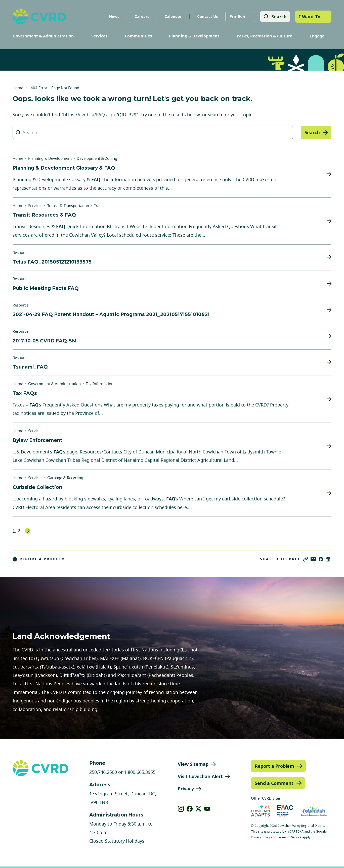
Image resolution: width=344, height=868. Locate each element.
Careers (141, 16)
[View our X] (199, 809)
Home (18, 88)
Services (99, 36)
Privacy (186, 789)
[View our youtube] (207, 809)
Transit (100, 206)
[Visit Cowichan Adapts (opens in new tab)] (261, 811)
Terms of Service (289, 837)
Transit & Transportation (68, 206)
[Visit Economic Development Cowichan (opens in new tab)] (314, 811)
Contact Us (207, 16)
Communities (138, 36)
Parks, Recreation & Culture (264, 36)
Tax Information (100, 384)
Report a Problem (39, 559)
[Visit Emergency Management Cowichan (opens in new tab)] (285, 811)
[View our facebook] (190, 809)
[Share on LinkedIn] (328, 559)
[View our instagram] (181, 809)
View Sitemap (193, 764)
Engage (317, 36)
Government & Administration (43, 36)
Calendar (173, 16)
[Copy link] (306, 559)
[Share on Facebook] (321, 559)
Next (28, 531)
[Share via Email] (313, 559)
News (114, 16)
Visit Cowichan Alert (200, 776)
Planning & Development (194, 36)
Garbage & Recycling (65, 478)
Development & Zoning (97, 158)
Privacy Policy (261, 837)
